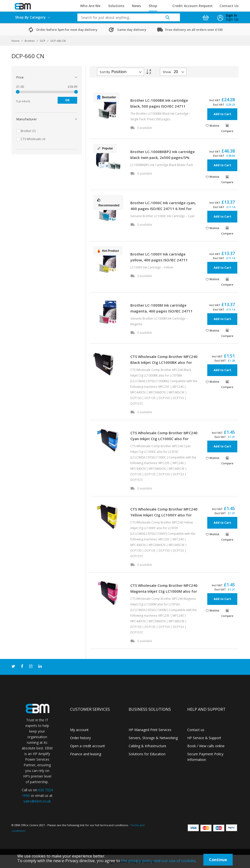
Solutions (116, 6)
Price (20, 77)
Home (16, 41)
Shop (153, 6)
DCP (43, 41)
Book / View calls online (206, 746)
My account (79, 730)
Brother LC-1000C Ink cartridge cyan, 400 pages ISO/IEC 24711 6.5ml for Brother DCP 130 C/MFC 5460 (163, 209)
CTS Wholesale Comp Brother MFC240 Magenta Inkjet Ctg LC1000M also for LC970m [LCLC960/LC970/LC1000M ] (164, 591)
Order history (80, 738)
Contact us (196, 730)
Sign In (231, 15)
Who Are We (90, 6)
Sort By (105, 72)
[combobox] (125, 17)
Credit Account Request (193, 6)
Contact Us (229, 6)
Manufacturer (27, 119)
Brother (30, 41)
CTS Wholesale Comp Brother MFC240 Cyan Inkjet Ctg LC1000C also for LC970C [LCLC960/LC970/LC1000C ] (164, 439)
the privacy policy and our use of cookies (158, 861)
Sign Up (232, 19)
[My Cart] (206, 16)
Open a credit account (88, 746)
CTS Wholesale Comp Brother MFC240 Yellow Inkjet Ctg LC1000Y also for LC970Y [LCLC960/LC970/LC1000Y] (164, 515)
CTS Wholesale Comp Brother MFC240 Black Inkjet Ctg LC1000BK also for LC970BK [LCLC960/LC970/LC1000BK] (164, 362)
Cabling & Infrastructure (147, 746)
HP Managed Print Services (150, 730)
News (136, 6)
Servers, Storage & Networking (153, 738)
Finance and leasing (86, 754)
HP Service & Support (204, 738)
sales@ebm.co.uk (37, 801)
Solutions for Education (147, 754)
